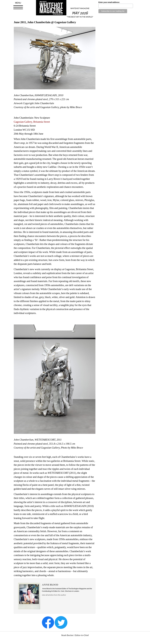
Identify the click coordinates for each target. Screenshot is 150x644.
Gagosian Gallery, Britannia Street (32, 122)
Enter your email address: (109, 2)
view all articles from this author (54, 595)
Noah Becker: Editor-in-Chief (75, 635)
